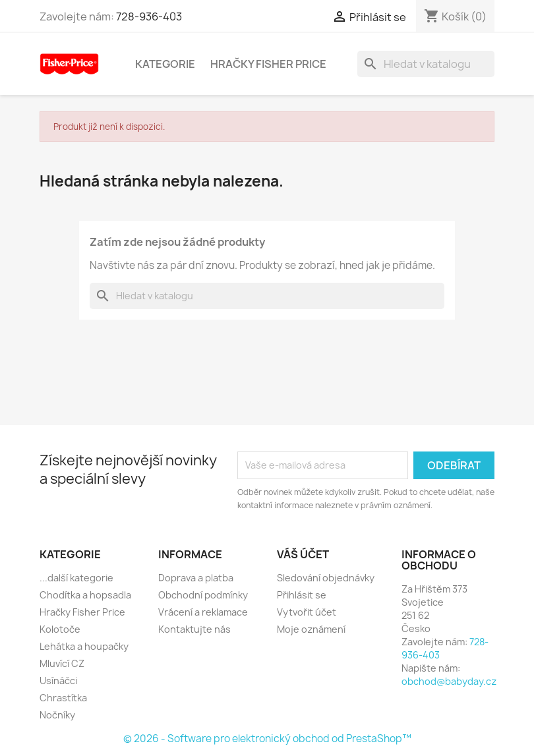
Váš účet (303, 554)
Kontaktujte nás (194, 629)
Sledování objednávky (326, 578)
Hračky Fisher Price (268, 64)
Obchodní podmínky (203, 595)
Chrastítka (63, 698)
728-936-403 (149, 16)
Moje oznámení (311, 629)
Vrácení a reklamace (203, 612)
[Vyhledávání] (426, 64)
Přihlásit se (302, 595)
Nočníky (57, 715)
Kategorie (165, 64)
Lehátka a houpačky (84, 646)
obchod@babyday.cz (449, 681)
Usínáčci (58, 681)
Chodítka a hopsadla (85, 595)
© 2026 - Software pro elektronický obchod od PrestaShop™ (267, 739)
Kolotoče (60, 629)
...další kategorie (76, 578)
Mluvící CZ (62, 663)
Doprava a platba (196, 578)
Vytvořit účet (307, 612)
